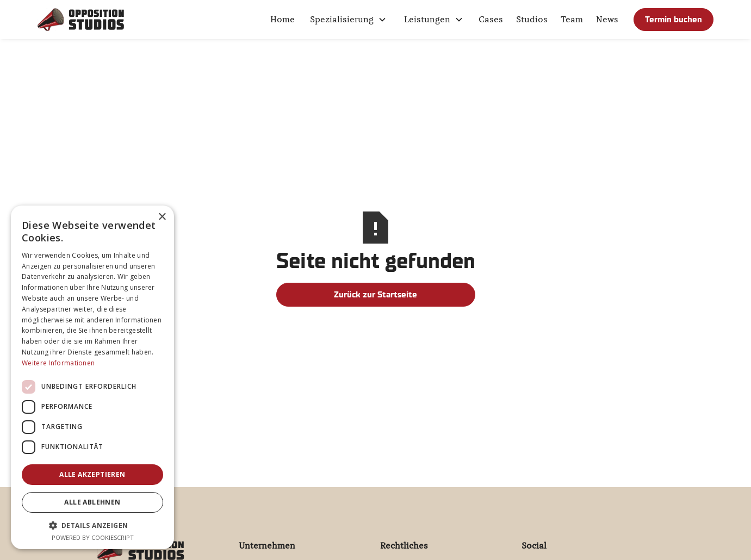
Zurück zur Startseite (375, 294)
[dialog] (92, 377)
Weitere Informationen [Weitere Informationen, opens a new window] (58, 363)
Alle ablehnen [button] (92, 502)
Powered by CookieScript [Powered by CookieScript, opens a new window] (93, 537)
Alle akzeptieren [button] (92, 474)
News (607, 20)
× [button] (162, 217)
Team (572, 20)
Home (283, 20)
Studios (532, 20)
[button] (348, 20)
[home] (81, 20)
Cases (491, 20)
